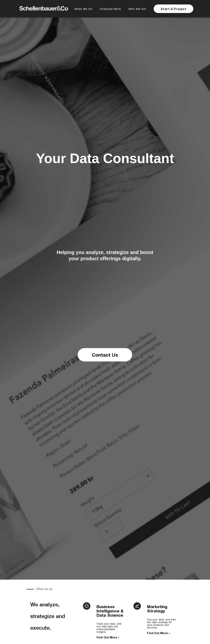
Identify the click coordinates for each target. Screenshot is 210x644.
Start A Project (173, 9)
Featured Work (110, 9)
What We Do (83, 9)
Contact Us (105, 355)
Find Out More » (108, 637)
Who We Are (137, 9)
